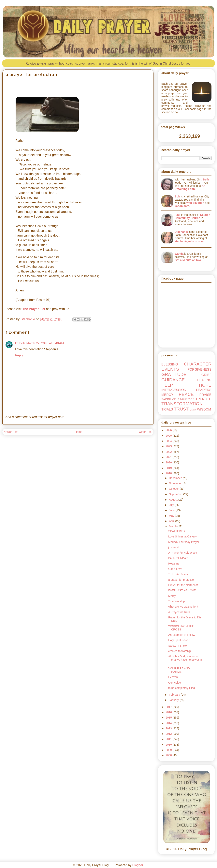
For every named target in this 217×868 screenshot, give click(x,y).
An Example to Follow (182, 635)
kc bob (20, 343)
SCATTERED (177, 531)
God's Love (175, 569)
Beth (206, 179)
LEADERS (204, 390)
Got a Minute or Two (188, 260)
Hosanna (174, 564)
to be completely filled (182, 688)
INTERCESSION (174, 390)
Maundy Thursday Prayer (184, 542)
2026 (169, 430)
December (176, 478)
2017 (169, 707)
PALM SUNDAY (178, 558)
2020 (169, 462)
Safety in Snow (177, 646)
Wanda (179, 254)
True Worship (176, 601)
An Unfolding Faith (190, 187)
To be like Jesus (178, 574)
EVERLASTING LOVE (182, 590)
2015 (169, 718)
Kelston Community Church (192, 216)
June (172, 510)
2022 (169, 452)
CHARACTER (198, 364)
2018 (169, 473)
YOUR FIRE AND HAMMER (179, 670)
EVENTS (170, 369)
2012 (169, 734)
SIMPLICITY (185, 399)
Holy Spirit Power (179, 640)
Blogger (138, 865)
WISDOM (204, 409)
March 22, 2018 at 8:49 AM (45, 343)
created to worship (180, 651)
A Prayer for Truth (179, 612)
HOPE (205, 385)
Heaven (173, 677)
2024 (169, 441)
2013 (169, 728)
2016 (169, 712)
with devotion (195, 203)
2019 (169, 468)
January (174, 700)
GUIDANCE (173, 380)
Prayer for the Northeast (183, 585)
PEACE (186, 394)
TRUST (181, 409)
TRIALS (167, 409)
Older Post (146, 432)
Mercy (172, 596)
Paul (178, 215)
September (176, 494)
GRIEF (206, 375)
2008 (169, 755)
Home (79, 432)
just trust (174, 547)
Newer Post (11, 432)
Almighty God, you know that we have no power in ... (185, 660)
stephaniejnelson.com (189, 241)
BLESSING (170, 364)
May (172, 516)
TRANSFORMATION (182, 404)
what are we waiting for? (183, 607)
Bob (177, 196)
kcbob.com (182, 206)
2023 (169, 446)
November (176, 483)
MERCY (167, 395)
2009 (169, 750)
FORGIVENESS (200, 370)
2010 (169, 745)
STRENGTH (202, 399)
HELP (167, 385)
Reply (19, 355)
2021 (169, 457)
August (174, 500)
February (175, 695)
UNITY (193, 410)
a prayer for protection (182, 580)
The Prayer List (34, 309)
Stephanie (181, 232)
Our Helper (175, 683)
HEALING (204, 380)
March (173, 526)
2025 (169, 436)
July (172, 505)
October (174, 489)
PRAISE (205, 395)
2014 (169, 723)
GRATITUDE (174, 374)
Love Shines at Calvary (182, 536)
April (172, 521)
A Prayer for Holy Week (183, 553)
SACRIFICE (169, 399)
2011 (169, 739)
